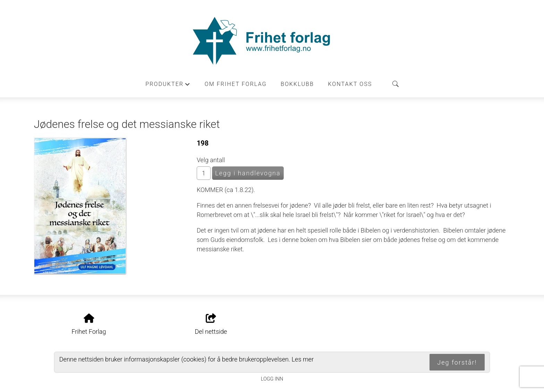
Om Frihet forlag (236, 84)
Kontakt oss (350, 84)
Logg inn (272, 379)
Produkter (168, 86)
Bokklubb (297, 84)
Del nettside (211, 324)
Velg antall (211, 160)
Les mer (303, 359)
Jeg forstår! (457, 362)
